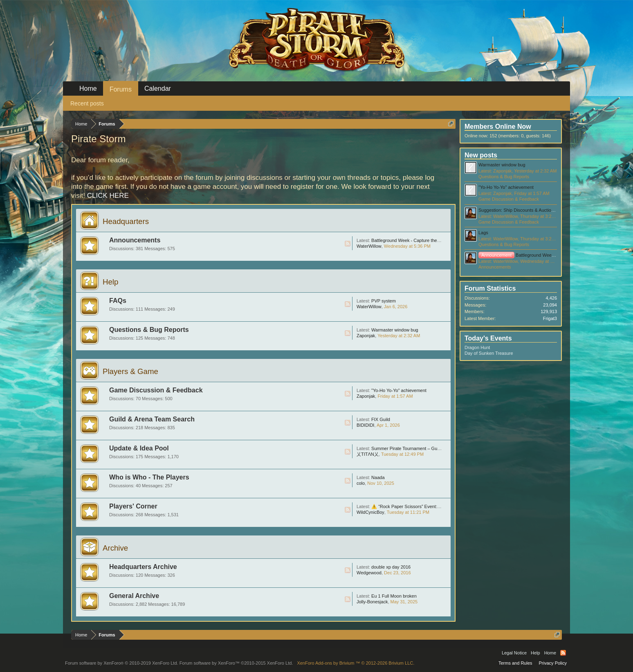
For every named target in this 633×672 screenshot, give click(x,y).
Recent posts (87, 103)
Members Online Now (498, 127)
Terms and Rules (515, 663)
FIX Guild (381, 419)
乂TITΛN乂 (368, 454)
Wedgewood (369, 573)
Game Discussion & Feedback (156, 390)
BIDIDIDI (365, 425)
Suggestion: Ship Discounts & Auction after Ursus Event (534, 210)
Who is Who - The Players (149, 477)
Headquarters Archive (143, 567)
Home (88, 88)
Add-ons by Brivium (356, 663)
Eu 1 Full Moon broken (394, 596)
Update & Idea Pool (139, 448)
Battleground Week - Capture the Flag (409, 240)
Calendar (158, 88)
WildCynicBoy (370, 512)
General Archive (134, 596)
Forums (121, 89)
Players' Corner (133, 506)
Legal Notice (514, 653)
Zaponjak (366, 336)
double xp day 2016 (391, 567)
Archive (115, 548)
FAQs (118, 301)
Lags (483, 233)
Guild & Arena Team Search (152, 419)
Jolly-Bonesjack (372, 602)
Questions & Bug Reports (149, 330)
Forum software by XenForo (122, 663)
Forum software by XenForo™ (236, 663)
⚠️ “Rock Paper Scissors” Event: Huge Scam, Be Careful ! (430, 506)
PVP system (384, 301)
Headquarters (126, 221)
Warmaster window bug (395, 330)
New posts (481, 155)
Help (110, 282)
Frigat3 (550, 318)
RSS (348, 244)
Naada (378, 477)
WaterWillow (369, 246)
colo (361, 483)
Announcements (135, 240)
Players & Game (130, 371)
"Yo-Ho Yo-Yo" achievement (399, 390)
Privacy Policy (553, 663)
